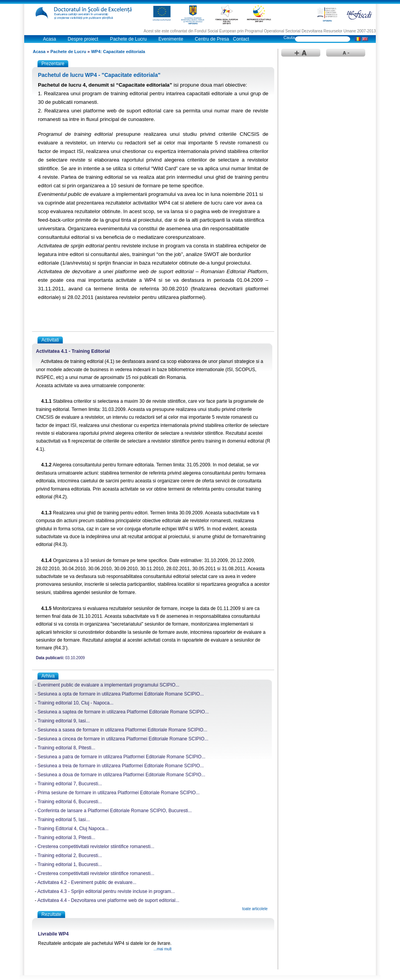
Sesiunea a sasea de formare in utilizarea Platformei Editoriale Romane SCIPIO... (122, 730)
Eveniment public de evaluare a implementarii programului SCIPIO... (108, 685)
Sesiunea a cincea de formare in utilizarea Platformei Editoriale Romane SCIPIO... (123, 739)
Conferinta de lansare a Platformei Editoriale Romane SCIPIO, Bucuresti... (115, 811)
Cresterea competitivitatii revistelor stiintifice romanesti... (96, 847)
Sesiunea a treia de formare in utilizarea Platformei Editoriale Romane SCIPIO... (121, 766)
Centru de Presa (212, 39)
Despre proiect (83, 39)
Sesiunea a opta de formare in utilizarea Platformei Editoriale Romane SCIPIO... (121, 694)
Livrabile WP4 (53, 934)
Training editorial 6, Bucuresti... (70, 802)
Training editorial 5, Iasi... (64, 820)
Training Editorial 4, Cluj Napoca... (73, 829)
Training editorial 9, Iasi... (64, 721)
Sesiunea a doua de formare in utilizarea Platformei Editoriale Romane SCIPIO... (121, 775)
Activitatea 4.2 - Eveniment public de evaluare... (87, 882)
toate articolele (255, 909)
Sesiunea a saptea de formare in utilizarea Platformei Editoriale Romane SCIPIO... (123, 712)
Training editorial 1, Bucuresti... (70, 864)
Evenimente (171, 39)
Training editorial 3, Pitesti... (66, 838)
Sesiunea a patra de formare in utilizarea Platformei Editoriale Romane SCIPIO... (121, 757)
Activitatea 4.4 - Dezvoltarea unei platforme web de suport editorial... (109, 900)
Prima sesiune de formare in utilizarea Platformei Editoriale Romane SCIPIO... (119, 793)
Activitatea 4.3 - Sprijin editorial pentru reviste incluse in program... (106, 891)
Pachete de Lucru (128, 39)
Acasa (49, 39)
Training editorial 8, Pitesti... (66, 748)
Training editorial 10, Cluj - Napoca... (75, 703)
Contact (241, 39)
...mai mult (162, 949)
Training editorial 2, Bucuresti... (70, 855)
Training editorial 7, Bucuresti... (70, 784)
